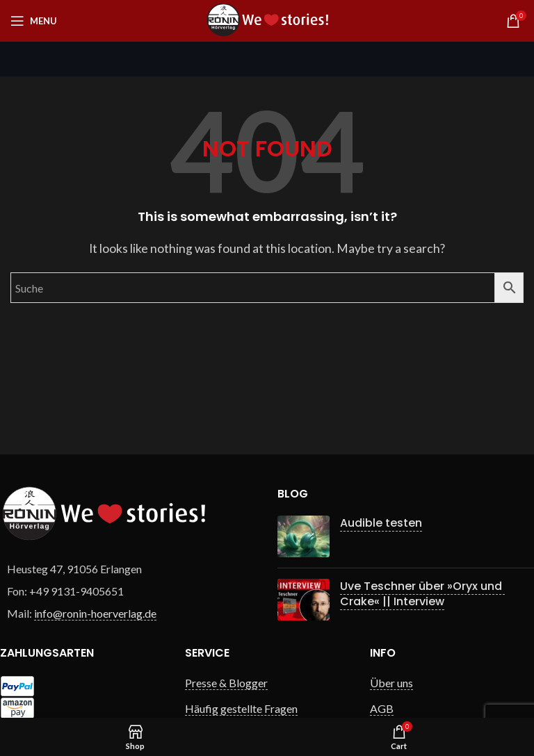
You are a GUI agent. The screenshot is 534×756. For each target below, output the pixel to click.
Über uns (391, 683)
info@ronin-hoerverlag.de (95, 613)
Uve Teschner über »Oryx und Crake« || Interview (422, 594)
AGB (382, 708)
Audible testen (381, 523)
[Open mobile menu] (34, 21)
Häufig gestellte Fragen (241, 708)
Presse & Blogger (226, 683)
